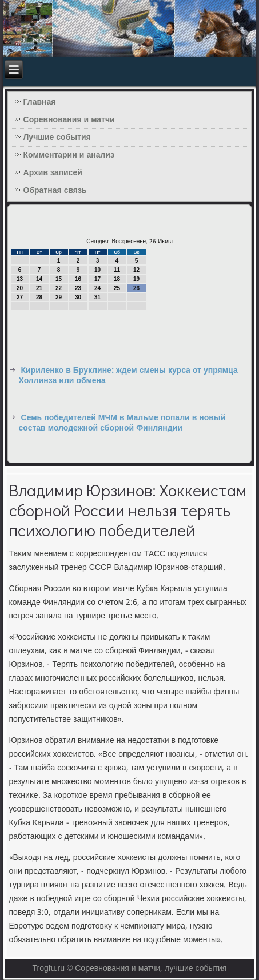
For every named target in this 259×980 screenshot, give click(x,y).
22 (59, 288)
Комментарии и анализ (69, 155)
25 (117, 288)
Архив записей (53, 173)
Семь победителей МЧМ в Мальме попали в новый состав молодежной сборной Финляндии (122, 423)
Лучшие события (57, 138)
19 (136, 279)
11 (117, 270)
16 (78, 279)
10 (97, 270)
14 (39, 279)
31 (97, 297)
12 (136, 270)
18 (117, 279)
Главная (40, 102)
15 (59, 279)
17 (97, 279)
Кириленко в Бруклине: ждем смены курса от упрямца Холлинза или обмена (128, 376)
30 (78, 297)
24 (97, 288)
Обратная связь (55, 191)
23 (78, 288)
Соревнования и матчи (69, 120)
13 (20, 279)
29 (59, 297)
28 (39, 297)
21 (39, 288)
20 (20, 288)
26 (136, 288)
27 (20, 297)
